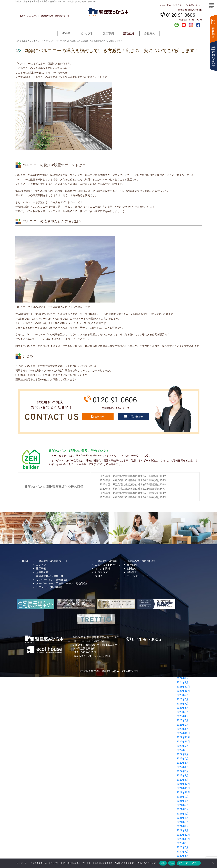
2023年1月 (183, 729)
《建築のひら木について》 (142, 561)
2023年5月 (183, 712)
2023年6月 (183, 708)
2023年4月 (183, 716)
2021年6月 (183, 809)
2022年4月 (183, 767)
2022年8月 (183, 750)
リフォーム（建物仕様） (50, 587)
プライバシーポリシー (139, 576)
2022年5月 (183, 763)
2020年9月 (183, 843)
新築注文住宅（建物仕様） (51, 576)
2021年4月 (183, 818)
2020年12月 (183, 835)
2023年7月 (183, 704)
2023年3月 (183, 720)
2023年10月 (183, 691)
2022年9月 (183, 746)
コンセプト (86, 33)
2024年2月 (183, 678)
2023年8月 (183, 699)
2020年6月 (183, 856)
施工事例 (108, 33)
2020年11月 (183, 839)
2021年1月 (183, 830)
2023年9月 (183, 695)
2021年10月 (183, 792)
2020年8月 (183, 847)
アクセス (180, 5)
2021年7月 (183, 805)
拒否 (172, 863)
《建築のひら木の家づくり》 (52, 561)
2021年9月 (183, 797)
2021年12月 (183, 784)
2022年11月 (183, 737)
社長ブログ (101, 572)
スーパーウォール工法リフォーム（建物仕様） (62, 583)
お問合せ (132, 569)
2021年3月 (183, 822)
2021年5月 (183, 814)
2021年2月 (183, 826)
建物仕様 (129, 33)
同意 (163, 863)
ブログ (99, 576)
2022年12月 (183, 733)
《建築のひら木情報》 (107, 561)
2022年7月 (183, 754)
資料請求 (213, 28)
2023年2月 (183, 725)
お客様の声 (42, 572)
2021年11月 (183, 788)
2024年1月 (183, 682)
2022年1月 (183, 780)
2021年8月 (183, 801)
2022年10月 (183, 742)
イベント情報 (103, 569)
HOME (66, 33)
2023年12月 (183, 687)
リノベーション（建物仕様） (52, 580)
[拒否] (213, 863)
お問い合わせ (195, 5)
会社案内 (167, 5)
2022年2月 (183, 775)
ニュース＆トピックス (107, 565)
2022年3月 (183, 771)
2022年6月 (183, 759)
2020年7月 (183, 852)
